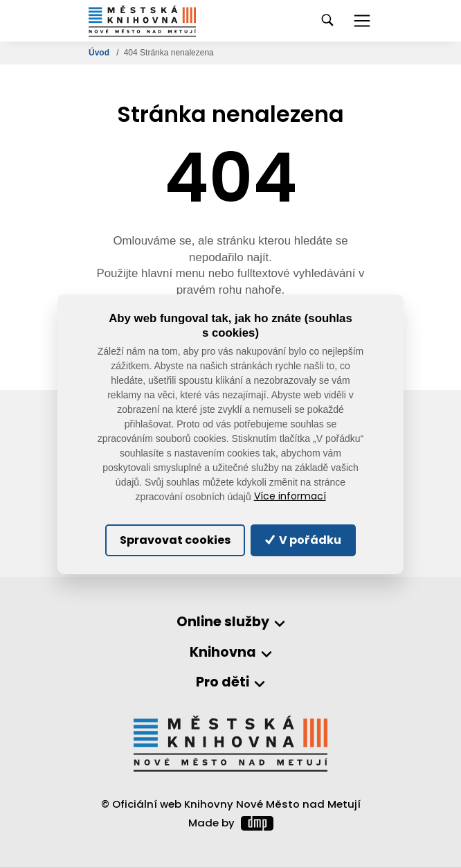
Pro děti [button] (223, 683)
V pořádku (303, 540)
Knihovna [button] (223, 653)
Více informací (290, 496)
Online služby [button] (223, 622)
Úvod (100, 53)
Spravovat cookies (175, 540)
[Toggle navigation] (362, 21)
